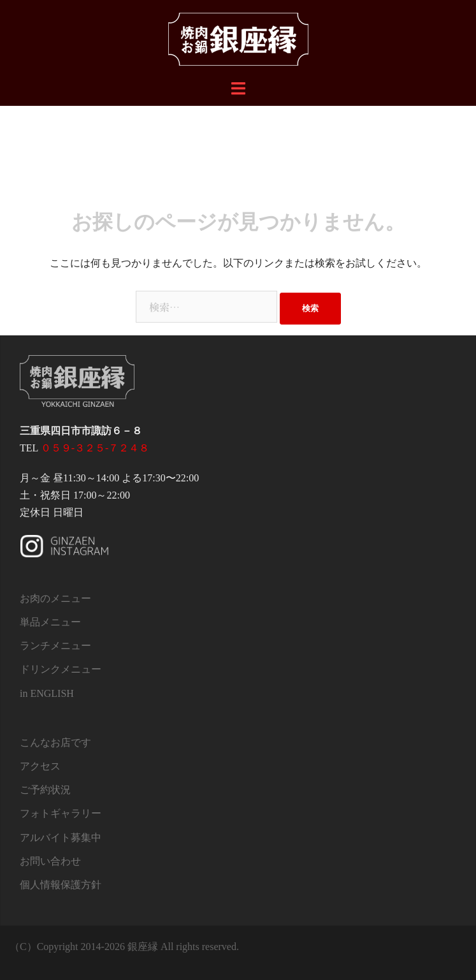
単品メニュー (50, 622)
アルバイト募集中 (61, 837)
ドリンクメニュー (61, 669)
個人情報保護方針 (61, 885)
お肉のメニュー (55, 598)
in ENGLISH (47, 693)
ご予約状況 (45, 790)
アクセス (40, 766)
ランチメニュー (55, 646)
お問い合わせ (50, 861)
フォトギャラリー (61, 813)
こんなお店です (55, 742)
